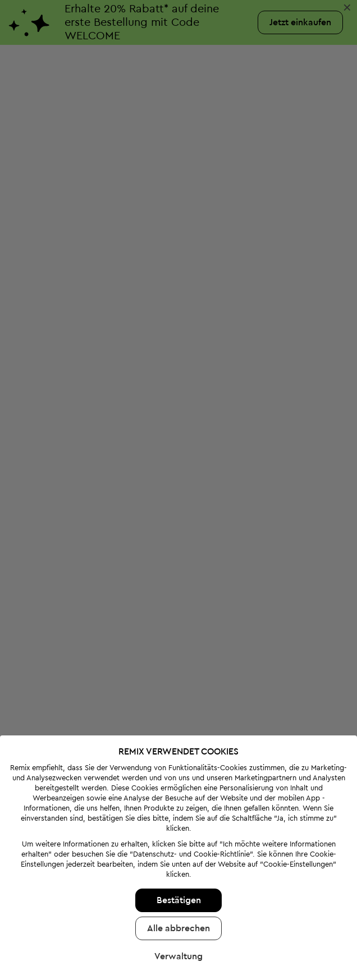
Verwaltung (178, 924)
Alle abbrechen (178, 896)
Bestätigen (179, 868)
